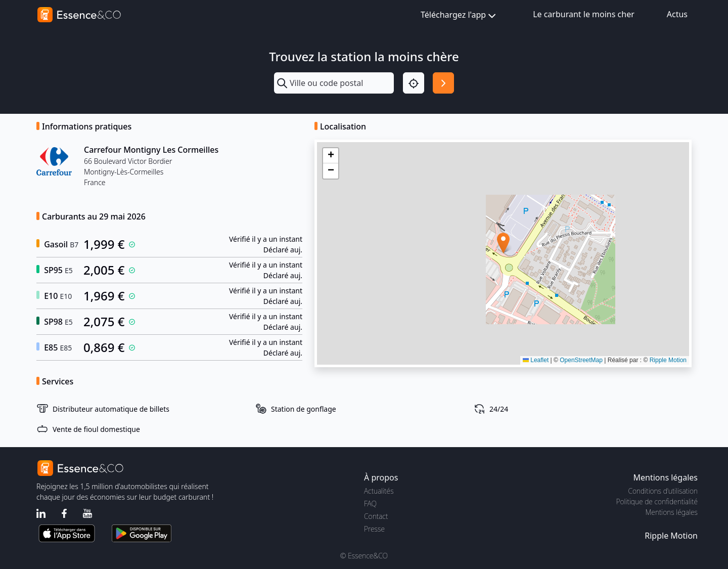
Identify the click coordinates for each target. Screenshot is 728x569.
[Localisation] (414, 83)
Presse (374, 529)
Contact (376, 516)
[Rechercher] (443, 83)
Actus (677, 14)
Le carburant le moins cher (584, 14)
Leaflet (536, 360)
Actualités (379, 491)
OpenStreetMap (581, 360)
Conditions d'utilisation (663, 491)
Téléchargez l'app (459, 15)
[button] (503, 243)
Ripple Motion (668, 360)
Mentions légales (672, 512)
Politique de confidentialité (657, 501)
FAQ (370, 504)
